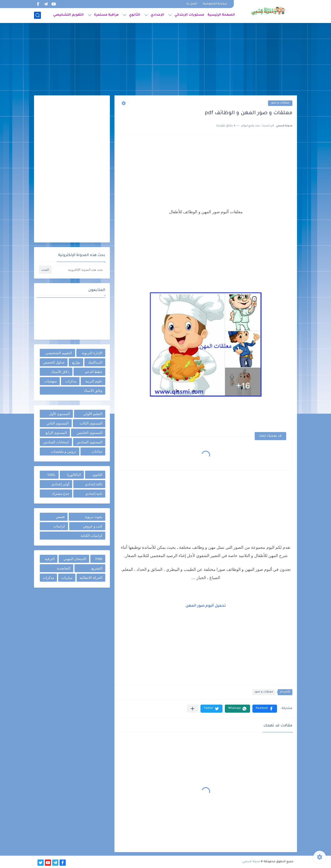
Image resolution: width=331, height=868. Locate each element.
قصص (60, 517)
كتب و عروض (93, 526)
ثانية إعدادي (94, 494)
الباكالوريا (74, 475)
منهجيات (51, 381)
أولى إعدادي (60, 484)
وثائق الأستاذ (93, 391)
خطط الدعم (94, 372)
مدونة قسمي (251, 862)
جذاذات (97, 451)
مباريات (67, 578)
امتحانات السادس (56, 442)
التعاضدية (64, 568)
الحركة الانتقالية (91, 578)
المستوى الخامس (90, 433)
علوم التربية (94, 381)
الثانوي (135, 15)
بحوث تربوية (94, 517)
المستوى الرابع (56, 433)
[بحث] (37, 15)
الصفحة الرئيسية (221, 15)
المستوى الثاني (57, 423)
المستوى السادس (89, 442)
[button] (265, 709)
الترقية (50, 559)
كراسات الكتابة (91, 536)
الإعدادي (157, 15)
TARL (51, 475)
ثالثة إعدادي (94, 484)
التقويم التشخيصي (68, 15)
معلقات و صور (280, 103)
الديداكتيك (95, 362)
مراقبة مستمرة (106, 15)
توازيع (76, 362)
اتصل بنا (192, 4)
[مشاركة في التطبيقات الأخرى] (193, 709)
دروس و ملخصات (64, 451)
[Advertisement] (165, 60)
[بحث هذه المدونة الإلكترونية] (79, 270)
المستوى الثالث (91, 423)
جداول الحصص (54, 362)
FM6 (99, 559)
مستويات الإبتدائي (189, 15)
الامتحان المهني (75, 559)
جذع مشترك (60, 494)
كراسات (59, 526)
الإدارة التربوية (92, 353)
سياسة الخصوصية (215, 4)
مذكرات (71, 381)
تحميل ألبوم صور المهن (206, 606)
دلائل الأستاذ (60, 372)
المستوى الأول (59, 414)
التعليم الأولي (93, 414)
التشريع (97, 568)
